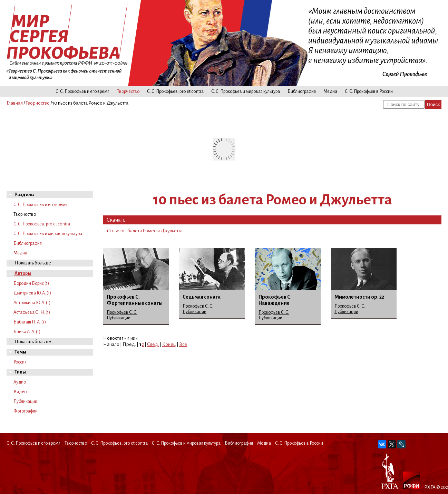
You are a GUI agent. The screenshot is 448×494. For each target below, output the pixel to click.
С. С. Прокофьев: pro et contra (175, 91)
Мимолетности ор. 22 (359, 297)
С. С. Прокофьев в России (369, 91)
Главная (15, 103)
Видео (20, 392)
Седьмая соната (202, 297)
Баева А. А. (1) (27, 332)
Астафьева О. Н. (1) (32, 312)
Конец (169, 344)
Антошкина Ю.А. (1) (32, 303)
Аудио (20, 382)
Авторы (23, 273)
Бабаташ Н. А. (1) (30, 322)
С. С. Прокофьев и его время (82, 91)
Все (183, 344)
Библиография (302, 91)
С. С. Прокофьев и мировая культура (246, 91)
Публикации (25, 401)
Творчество (128, 91)
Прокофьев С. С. (122, 312)
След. (153, 344)
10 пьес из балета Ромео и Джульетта (145, 231)
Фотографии (26, 411)
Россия (20, 362)
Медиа (330, 91)
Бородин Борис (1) (31, 283)
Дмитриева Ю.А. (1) (32, 293)
